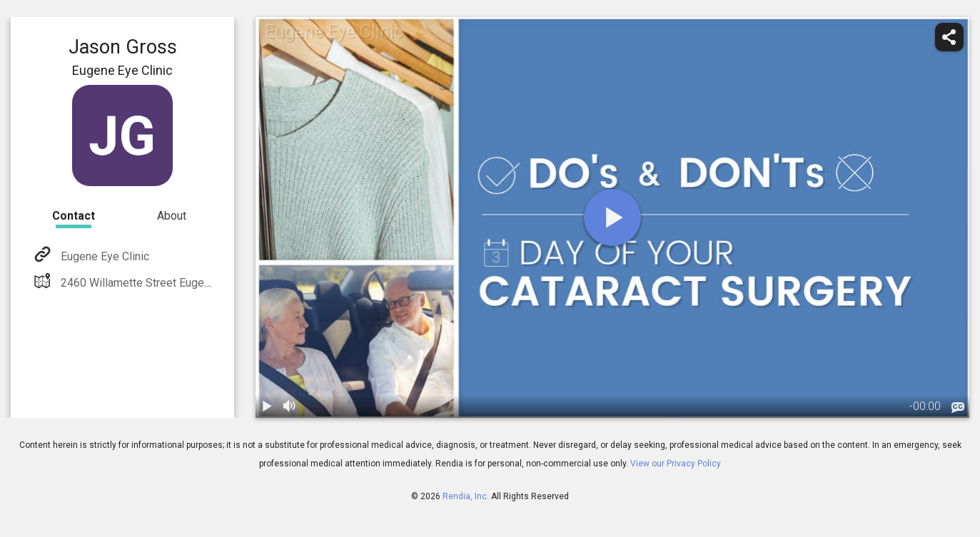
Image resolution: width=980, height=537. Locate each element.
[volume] (290, 406)
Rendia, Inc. (466, 496)
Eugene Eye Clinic (103, 256)
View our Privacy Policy (676, 464)
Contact (74, 216)
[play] (612, 218)
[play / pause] (267, 406)
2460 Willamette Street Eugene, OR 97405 (165, 283)
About (172, 216)
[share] (949, 37)
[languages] (958, 408)
